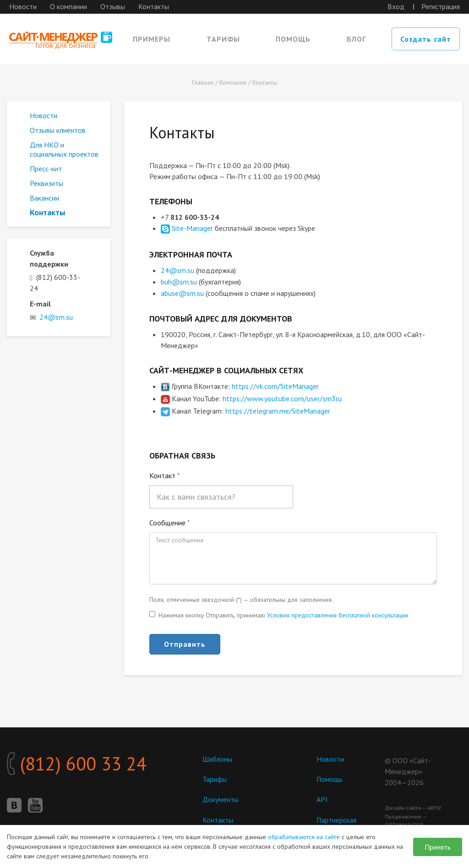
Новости (23, 6)
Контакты (154, 6)
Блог (356, 39)
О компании (68, 6)
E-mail (40, 304)
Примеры (152, 39)
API (322, 798)
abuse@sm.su (182, 292)
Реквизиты (46, 183)
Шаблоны (218, 758)
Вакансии (44, 198)
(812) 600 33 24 (77, 763)
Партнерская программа (337, 823)
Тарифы (223, 39)
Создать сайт (426, 39)
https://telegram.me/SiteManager (278, 409)
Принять (438, 847)
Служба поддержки (49, 258)
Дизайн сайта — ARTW (413, 806)
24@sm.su (177, 270)
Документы (221, 798)
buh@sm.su (179, 281)
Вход (396, 6)
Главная (203, 82)
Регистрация (441, 6)
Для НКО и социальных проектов (64, 149)
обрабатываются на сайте (304, 837)
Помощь (293, 39)
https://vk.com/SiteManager (275, 385)
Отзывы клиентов (58, 130)
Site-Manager (192, 228)
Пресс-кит (46, 169)
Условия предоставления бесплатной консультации (338, 614)
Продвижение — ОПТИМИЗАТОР (406, 819)
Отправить (185, 643)
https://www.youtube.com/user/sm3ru (282, 397)
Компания (233, 82)
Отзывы (113, 6)
